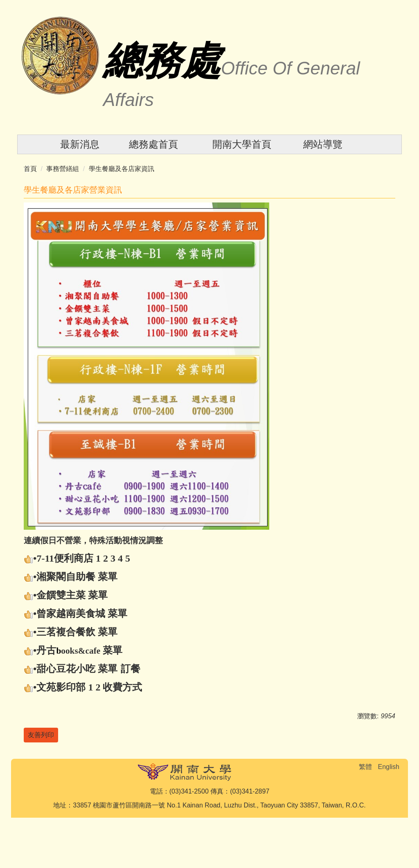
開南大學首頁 (242, 144)
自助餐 (81, 577)
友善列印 (41, 735)
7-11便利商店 (65, 558)
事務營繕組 (63, 169)
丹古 (46, 650)
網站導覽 (323, 144)
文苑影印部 (61, 687)
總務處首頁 (153, 144)
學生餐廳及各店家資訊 (122, 169)
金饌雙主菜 (61, 595)
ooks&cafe (81, 651)
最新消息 (80, 144)
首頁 (30, 169)
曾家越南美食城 (71, 614)
